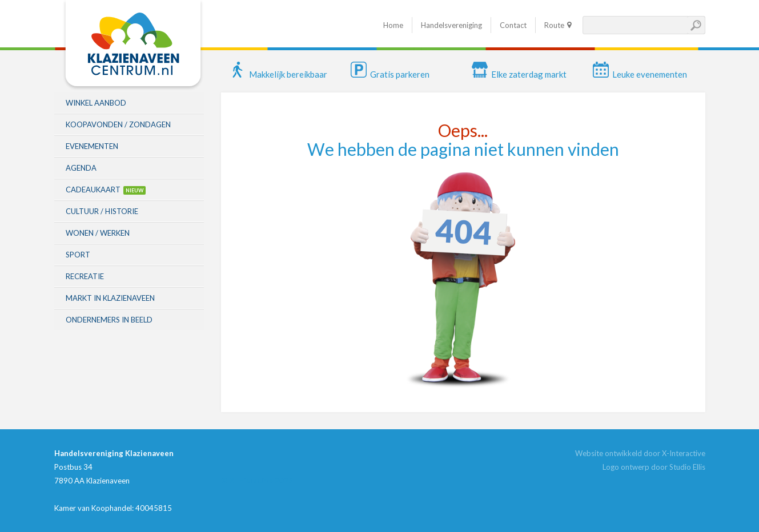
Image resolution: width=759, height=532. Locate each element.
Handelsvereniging (451, 25)
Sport (78, 255)
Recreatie (85, 276)
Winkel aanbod (96, 103)
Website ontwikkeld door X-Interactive (640, 453)
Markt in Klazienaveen (110, 298)
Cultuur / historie (102, 211)
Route (554, 25)
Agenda (81, 168)
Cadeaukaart (93, 190)
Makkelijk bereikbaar (278, 74)
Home (393, 25)
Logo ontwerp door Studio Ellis (654, 467)
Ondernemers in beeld (109, 320)
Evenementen (92, 146)
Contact (513, 25)
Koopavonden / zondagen (118, 124)
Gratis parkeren (390, 74)
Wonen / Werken (98, 233)
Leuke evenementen (640, 74)
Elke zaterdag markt (519, 74)
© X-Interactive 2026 (257, 481)
